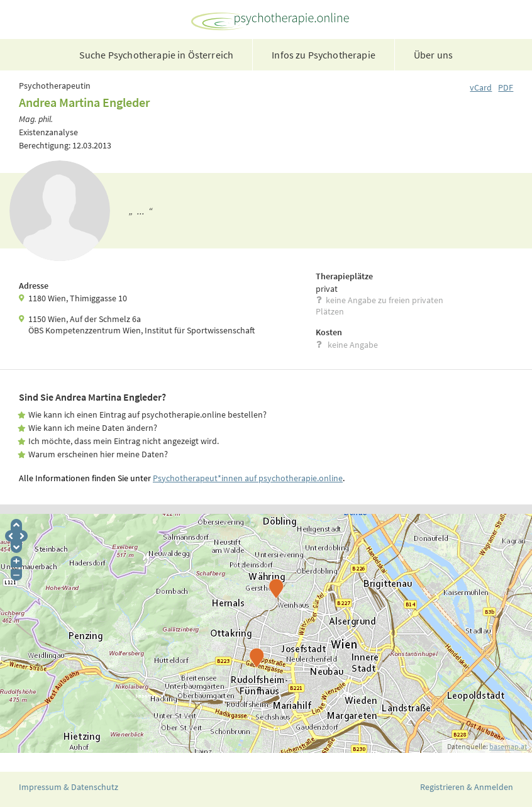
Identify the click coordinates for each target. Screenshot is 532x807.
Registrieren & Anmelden (467, 787)
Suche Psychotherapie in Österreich (156, 55)
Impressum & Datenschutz (69, 787)
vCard (481, 87)
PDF (506, 87)
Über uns (433, 55)
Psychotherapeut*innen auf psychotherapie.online (248, 478)
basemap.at (508, 746)
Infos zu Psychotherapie (324, 55)
